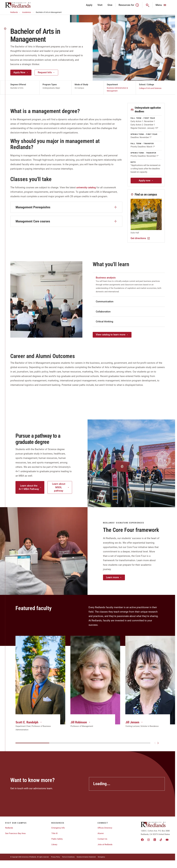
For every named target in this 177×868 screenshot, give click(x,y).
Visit (100, 5)
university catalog (86, 187)
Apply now (146, 180)
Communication (105, 301)
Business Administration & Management (117, 89)
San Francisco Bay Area (15, 833)
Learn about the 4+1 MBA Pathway (30, 487)
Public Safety (57, 839)
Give (110, 5)
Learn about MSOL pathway (60, 487)
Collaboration (103, 312)
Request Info (46, 72)
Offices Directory (105, 828)
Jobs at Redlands (105, 844)
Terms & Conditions (68, 857)
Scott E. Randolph (29, 722)
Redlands (15, 12)
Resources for (129, 5)
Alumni (101, 833)
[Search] (147, 5)
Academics (28, 12)
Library (54, 844)
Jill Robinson (81, 722)
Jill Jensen (134, 722)
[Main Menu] (161, 5)
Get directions (140, 238)
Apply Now (21, 72)
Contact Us (102, 839)
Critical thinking (104, 322)
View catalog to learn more (112, 335)
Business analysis (106, 278)
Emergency (101, 857)
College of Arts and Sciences (150, 88)
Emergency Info (58, 828)
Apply (89, 5)
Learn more (114, 577)
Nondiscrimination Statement (86, 857)
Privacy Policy (55, 857)
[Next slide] (158, 743)
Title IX (54, 833)
